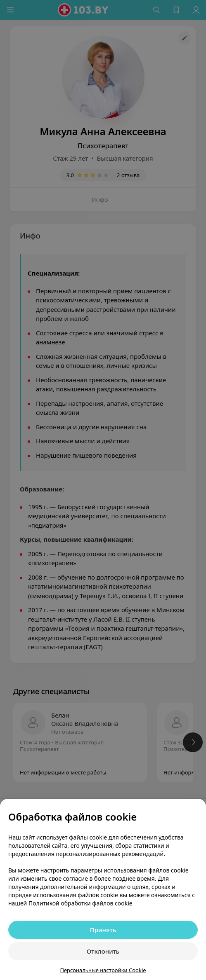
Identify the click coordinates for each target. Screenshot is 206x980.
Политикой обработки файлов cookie (81, 903)
